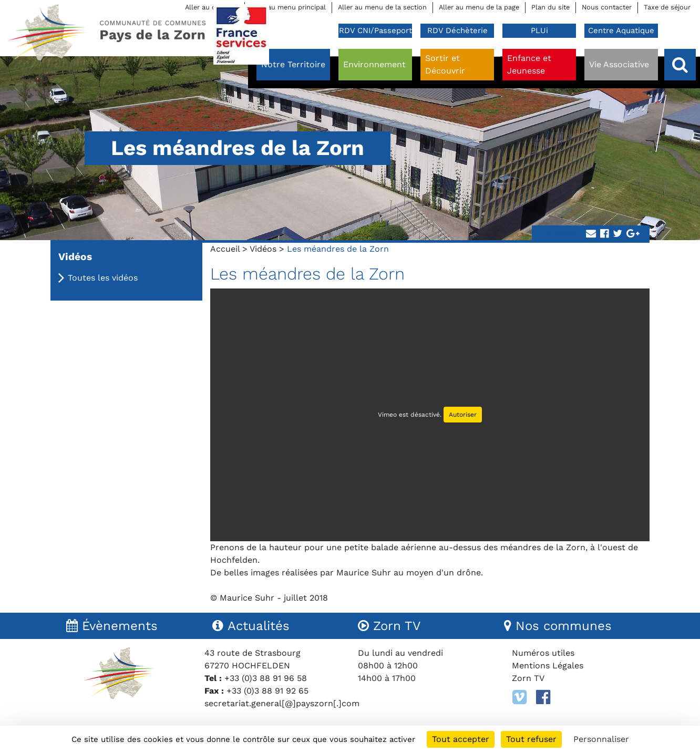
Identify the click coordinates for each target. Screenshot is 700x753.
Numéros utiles (543, 653)
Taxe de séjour (667, 7)
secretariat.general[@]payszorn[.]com (282, 703)
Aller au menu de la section (382, 7)
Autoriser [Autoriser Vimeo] (463, 415)
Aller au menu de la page (479, 7)
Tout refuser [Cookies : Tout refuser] (531, 739)
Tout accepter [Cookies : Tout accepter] (461, 739)
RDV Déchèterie (457, 30)
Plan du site (550, 7)
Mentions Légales (548, 666)
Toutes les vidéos (103, 278)
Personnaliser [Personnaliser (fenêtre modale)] (601, 739)
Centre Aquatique (621, 30)
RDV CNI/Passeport (375, 30)
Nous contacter (607, 7)
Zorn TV (528, 678)
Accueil (225, 249)
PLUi (539, 30)
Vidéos (263, 249)
